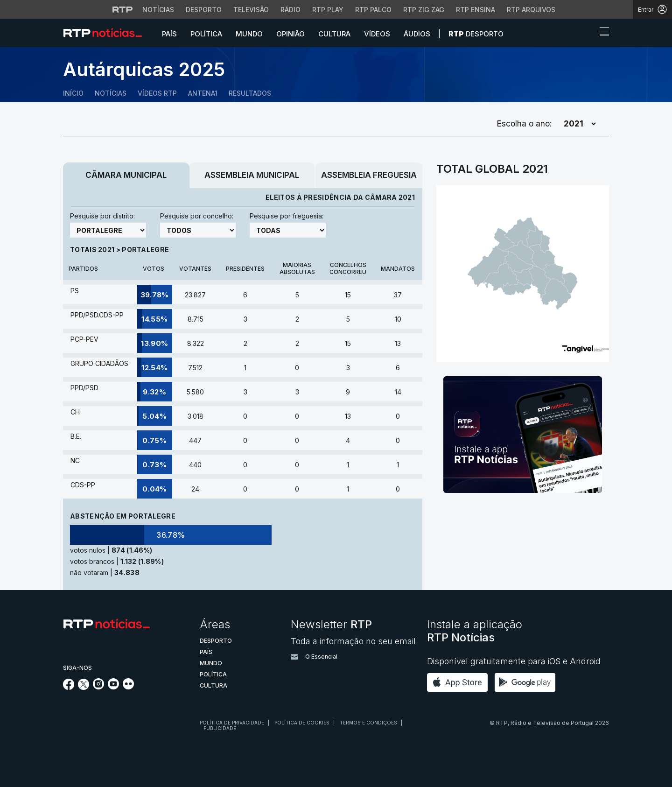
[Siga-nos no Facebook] (69, 687)
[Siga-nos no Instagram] (98, 687)
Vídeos (377, 34)
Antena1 (203, 93)
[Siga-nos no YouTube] (113, 687)
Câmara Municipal (126, 175)
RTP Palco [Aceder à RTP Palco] (373, 10)
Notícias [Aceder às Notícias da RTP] (158, 10)
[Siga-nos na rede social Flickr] (128, 687)
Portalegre (145, 249)
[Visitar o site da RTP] (123, 9)
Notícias (111, 93)
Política (206, 34)
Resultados (250, 93)
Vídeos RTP (157, 93)
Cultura (334, 34)
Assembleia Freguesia (369, 175)
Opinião (290, 34)
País (169, 34)
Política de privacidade (232, 723)
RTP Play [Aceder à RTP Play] (328, 10)
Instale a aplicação (475, 631)
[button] (587, 34)
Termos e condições (368, 723)
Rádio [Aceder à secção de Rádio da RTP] (290, 10)
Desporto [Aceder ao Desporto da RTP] (204, 10)
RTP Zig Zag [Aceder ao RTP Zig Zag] (424, 10)
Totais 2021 (93, 249)
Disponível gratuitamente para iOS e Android (514, 661)
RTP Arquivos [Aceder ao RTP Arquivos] (531, 10)
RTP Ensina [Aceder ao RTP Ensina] (476, 10)
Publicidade (220, 728)
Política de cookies (302, 723)
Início (73, 93)
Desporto (476, 34)
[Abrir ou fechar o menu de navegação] (602, 33)
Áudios (417, 34)
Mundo (249, 34)
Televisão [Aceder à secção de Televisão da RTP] (251, 10)
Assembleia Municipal (252, 175)
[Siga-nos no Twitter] (84, 687)
